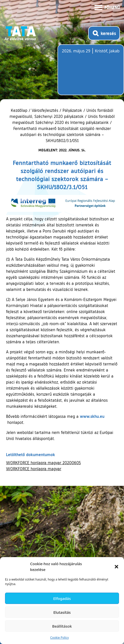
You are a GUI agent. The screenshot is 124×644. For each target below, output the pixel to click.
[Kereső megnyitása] (104, 33)
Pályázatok (72, 110)
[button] (116, 567)
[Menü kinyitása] (107, 7)
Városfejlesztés (45, 110)
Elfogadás (62, 598)
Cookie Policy (59, 638)
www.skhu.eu (92, 416)
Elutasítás (62, 612)
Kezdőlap (20, 110)
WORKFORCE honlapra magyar (34, 469)
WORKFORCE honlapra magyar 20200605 (43, 463)
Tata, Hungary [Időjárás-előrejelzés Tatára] (90, 73)
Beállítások (62, 626)
